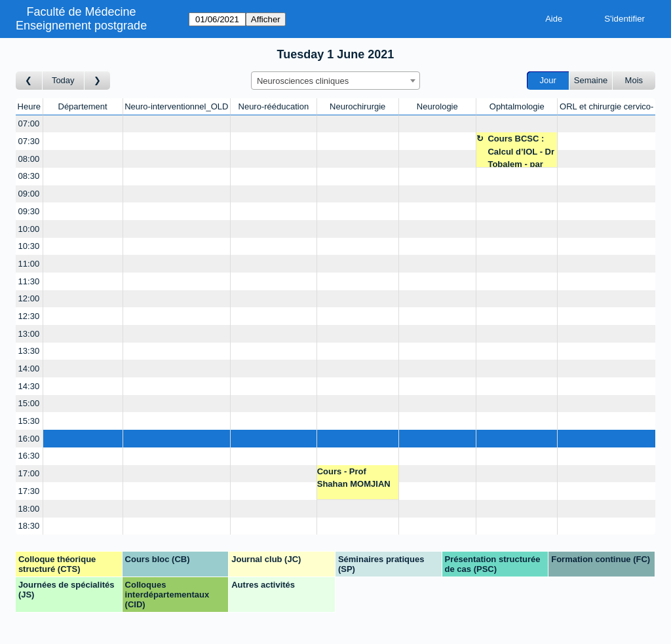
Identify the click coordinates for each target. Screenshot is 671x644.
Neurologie (437, 106)
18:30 (29, 526)
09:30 (29, 211)
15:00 (29, 403)
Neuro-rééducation (274, 106)
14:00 (29, 369)
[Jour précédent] (29, 81)
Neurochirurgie (357, 106)
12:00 (29, 298)
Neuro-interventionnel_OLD (176, 106)
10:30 (29, 246)
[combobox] (335, 81)
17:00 (29, 473)
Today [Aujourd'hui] (63, 80)
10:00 (29, 229)
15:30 (29, 421)
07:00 (29, 123)
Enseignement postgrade (81, 26)
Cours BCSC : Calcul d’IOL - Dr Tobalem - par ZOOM (521, 150)
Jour (548, 80)
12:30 (29, 316)
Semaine (591, 80)
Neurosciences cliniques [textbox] (303, 81)
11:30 (29, 281)
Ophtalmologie (517, 106)
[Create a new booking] (83, 124)
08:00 (29, 159)
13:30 (29, 351)
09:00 (29, 194)
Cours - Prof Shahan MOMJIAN (354, 478)
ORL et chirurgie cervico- (606, 106)
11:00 (29, 264)
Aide (554, 19)
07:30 (29, 141)
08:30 (29, 176)
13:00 (29, 334)
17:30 (29, 491)
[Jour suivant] (98, 81)
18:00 (29, 509)
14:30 (29, 386)
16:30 (29, 456)
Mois (634, 80)
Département (83, 106)
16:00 (29, 439)
